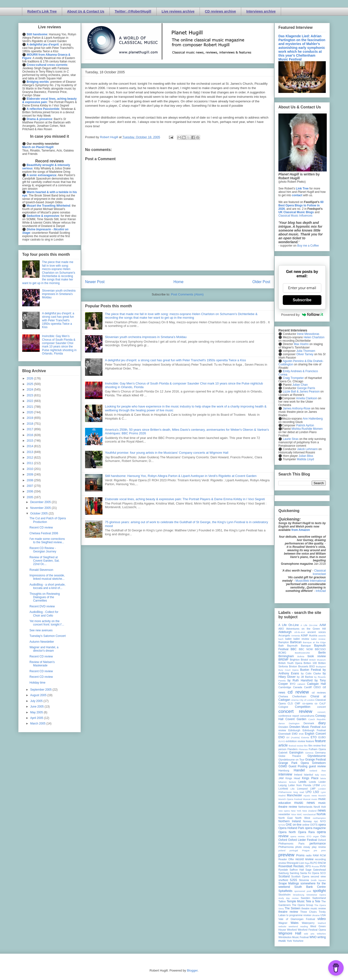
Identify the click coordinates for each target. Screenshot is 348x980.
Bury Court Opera (288, 670)
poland (282, 850)
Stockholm (284, 895)
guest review (317, 766)
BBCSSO (320, 649)
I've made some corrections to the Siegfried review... (47, 541)
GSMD (283, 766)
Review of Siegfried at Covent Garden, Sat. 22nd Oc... (44, 561)
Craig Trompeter (293, 378)
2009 (30, 475)
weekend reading (298, 926)
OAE (289, 825)
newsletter (284, 814)
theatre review (288, 912)
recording (320, 859)
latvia (323, 778)
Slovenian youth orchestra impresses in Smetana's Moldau (146, 337)
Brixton (293, 666)
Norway (308, 821)
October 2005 (39, 513)
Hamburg (284, 770)
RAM (316, 855)
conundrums (307, 716)
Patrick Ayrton (305, 425)
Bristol (304, 660)
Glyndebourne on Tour (291, 760)
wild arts (309, 934)
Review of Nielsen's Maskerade (42, 664)
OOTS (314, 825)
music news (304, 803)
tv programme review (299, 915)
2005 (30, 497)
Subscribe (302, 300)
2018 (30, 424)
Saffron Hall (297, 870)
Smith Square (318, 880)
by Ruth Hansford (300, 680)
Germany (320, 753)
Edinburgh (294, 730)
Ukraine (316, 915)
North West (303, 818)
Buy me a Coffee (308, 246)
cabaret (301, 684)
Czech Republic (317, 719)
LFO (323, 785)
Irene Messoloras (308, 334)
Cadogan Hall (316, 684)
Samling (294, 873)
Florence (303, 749)
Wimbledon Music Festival (294, 937)
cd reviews (319, 693)
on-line (297, 825)
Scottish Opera (300, 876)
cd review (298, 692)
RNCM (322, 863)
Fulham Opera (317, 749)
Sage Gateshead (316, 870)
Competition (303, 707)
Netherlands (305, 807)
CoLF (323, 703)
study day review (288, 898)
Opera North (287, 832)
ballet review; (318, 639)
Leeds (302, 782)
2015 (30, 441)
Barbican (296, 642)
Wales (294, 923)
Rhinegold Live (295, 863)
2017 (30, 429)
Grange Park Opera (294, 763)
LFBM (316, 785)
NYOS (282, 825)
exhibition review (295, 741)
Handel (299, 770)
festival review (296, 746)
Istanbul (308, 775)
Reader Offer (286, 859)
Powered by (302, 315)
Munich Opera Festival (290, 799)
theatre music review (314, 908)
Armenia (296, 636)
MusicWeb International (311, 581)
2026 (30, 378)
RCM (323, 855)
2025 (30, 384)
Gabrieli (283, 753)
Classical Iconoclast (319, 572)
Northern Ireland (290, 821)
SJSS (293, 880)
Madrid (282, 795)
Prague (306, 850)
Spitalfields (285, 891)
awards (322, 636)
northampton (319, 818)
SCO (323, 873)
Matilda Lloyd (305, 459)
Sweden (305, 898)
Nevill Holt (320, 807)
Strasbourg (299, 895)
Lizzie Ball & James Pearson (301, 392)
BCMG (282, 653)
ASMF (304, 635)
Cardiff (308, 687)
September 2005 (41, 690)
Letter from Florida (300, 785)
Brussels (303, 666)
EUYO (282, 741)
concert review (295, 711)
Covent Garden (296, 719)
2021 (30, 407)
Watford (322, 923)
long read (299, 792)
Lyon (323, 792)
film (306, 746)
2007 (30, 486)
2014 (30, 446)
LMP (313, 789)
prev (323, 850)
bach (281, 639)
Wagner (283, 923)
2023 (30, 395)
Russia (315, 866)
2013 (30, 452)
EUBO (322, 737)
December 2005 (41, 502)
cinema (295, 700)
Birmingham (286, 656)
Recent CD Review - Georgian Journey (43, 550)
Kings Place (310, 778)
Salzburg (284, 873)
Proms (300, 855)
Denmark (309, 723)
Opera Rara (306, 832)
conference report (289, 716)
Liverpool (302, 789)
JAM (281, 778)
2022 (30, 401)
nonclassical (309, 814)
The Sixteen (293, 908)
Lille (293, 789)
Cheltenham (299, 696)
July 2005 (37, 701)
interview (285, 774)
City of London (307, 700)
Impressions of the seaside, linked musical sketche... (47, 577)
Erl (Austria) (293, 737)
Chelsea (283, 696)
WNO (313, 937)
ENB (301, 734)
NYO (323, 821)
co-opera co (310, 703)
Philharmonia (286, 847)
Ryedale (283, 870)
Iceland (313, 771)
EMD (295, 734)
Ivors (323, 775)
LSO (316, 792)
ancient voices (317, 632)
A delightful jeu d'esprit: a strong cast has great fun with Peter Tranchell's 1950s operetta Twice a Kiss (175, 360)
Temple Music (296, 901)
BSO (312, 666)
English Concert (315, 734)
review (282, 863)
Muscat (307, 799)
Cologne (283, 707)
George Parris (306, 388)
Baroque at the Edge (314, 642)
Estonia (305, 737)
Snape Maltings (289, 883)
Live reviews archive (178, 11)
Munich (322, 795)
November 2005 (41, 508)
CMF (298, 703)
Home (179, 282)
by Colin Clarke (311, 673)
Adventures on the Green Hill (306, 629)
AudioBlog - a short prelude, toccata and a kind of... (47, 586)
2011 (30, 463)
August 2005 (39, 695)
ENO (282, 737)
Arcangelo (284, 635)
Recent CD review (41, 528)
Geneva (309, 753)
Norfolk (321, 814)
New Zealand (309, 811)
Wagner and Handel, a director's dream (44, 649)
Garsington (296, 753)
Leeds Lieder (317, 782)
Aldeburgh (285, 632)
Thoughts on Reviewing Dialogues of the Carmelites (45, 597)
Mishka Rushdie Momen (307, 429)
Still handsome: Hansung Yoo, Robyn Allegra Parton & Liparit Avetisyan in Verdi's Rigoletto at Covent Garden (181, 476)
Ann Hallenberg (313, 419)
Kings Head (293, 778)
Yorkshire (298, 941)
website (282, 926)
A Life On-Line (289, 625)
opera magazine (315, 828)
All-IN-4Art (300, 632)
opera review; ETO (301, 836)
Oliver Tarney (305, 354)
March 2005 (38, 724)
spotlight (319, 891)
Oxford (283, 840)
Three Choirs (308, 912)
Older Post (261, 282)
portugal (294, 850)
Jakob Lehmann (307, 449)
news (322, 810)
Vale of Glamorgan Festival (297, 919)
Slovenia (304, 880)
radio (309, 855)
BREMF (283, 660)
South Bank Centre (310, 887)
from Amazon (301, 530)
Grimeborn (319, 763)
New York (296, 811)
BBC (294, 649)
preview (286, 855)
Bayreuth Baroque (299, 646)
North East (286, 818)
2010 (30, 469)
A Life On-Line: (309, 625)
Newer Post (95, 282)
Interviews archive (261, 11)
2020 (30, 412)
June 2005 (37, 707)
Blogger (192, 970)
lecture (293, 782)
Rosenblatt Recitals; (291, 866)
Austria (313, 635)
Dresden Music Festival (305, 727)
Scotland (284, 876)
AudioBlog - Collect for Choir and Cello (44, 614)
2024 (30, 390)
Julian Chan (300, 385)
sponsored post (303, 891)
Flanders (293, 749)
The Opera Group (303, 905)
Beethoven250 (302, 653)
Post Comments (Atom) (187, 294)
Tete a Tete (313, 901)
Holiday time (37, 683)
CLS (290, 703)
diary (322, 723)
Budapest (321, 667)
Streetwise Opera (316, 895)
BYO (293, 684)
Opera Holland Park (291, 828)
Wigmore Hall (290, 933)
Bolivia (301, 656)
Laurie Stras (290, 439)
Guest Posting (298, 766)
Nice (294, 814)
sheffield (283, 880)
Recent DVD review (42, 606)
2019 (30, 418)
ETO (314, 737)
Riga (307, 863)
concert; (322, 712)
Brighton (295, 660)
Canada (297, 687)
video (322, 919)
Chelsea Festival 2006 (44, 533)
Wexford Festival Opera (312, 930)
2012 (30, 458)
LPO (309, 792)
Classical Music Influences (295, 216)
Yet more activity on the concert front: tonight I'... (47, 623)
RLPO (314, 863)
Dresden (283, 727)
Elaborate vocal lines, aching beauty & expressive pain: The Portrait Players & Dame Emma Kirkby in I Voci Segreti (185, 499)
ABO (281, 629)
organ (316, 836)
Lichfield (283, 789)
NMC (299, 814)
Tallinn (282, 901)
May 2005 (37, 712)
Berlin (322, 653)
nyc (316, 821)
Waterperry (308, 923)
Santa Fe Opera (310, 873)
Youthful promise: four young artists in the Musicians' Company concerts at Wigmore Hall (167, 453)
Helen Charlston (314, 337)
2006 (30, 491)
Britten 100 (310, 663)
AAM (323, 625)
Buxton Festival (311, 670)
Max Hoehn (301, 344)
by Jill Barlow (305, 677)
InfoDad (321, 591)
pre (315, 850)
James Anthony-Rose (297, 408)
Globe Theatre (290, 756)
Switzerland (319, 898)
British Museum (318, 660)
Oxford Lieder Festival (302, 840)
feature (310, 741)
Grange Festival (315, 760)
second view (318, 876)
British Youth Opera (290, 663)
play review (319, 847)
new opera (284, 811)
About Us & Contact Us (86, 11)
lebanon (283, 782)
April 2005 (37, 718)
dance (282, 723)
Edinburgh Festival (314, 730)
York (289, 941)
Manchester (294, 795)
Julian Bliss (306, 456)
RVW (323, 866)
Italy (317, 775)
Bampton (284, 642)
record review (304, 859)
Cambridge (285, 687)
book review (317, 656)
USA (323, 915)
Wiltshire (321, 934)
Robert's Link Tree (42, 11)
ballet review (301, 639)
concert (322, 707)
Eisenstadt (284, 734)
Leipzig (283, 785)
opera (322, 825)
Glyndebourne (317, 756)
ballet (288, 639)
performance (318, 844)
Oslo (323, 836)
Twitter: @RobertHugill (133, 11)
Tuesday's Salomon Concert (48, 636)
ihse (324, 771)
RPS (308, 866)
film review (315, 746)
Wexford (292, 930)
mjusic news (310, 795)
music (314, 799)
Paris (301, 844)
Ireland (298, 775)
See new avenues (41, 630)
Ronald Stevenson (41, 570)
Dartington (294, 723)
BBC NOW (306, 649)
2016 (30, 435)
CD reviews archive (220, 11)
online (306, 825)
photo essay (303, 847)
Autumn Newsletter (42, 642)
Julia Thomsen (306, 351)
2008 (30, 480)
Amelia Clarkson (307, 398)
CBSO (317, 687)
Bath (281, 646)
